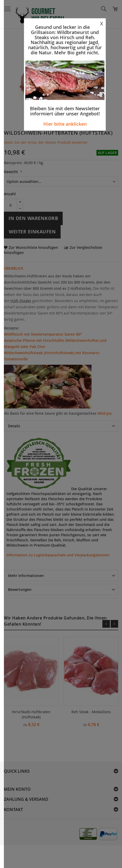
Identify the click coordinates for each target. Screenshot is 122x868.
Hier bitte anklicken (65, 124)
